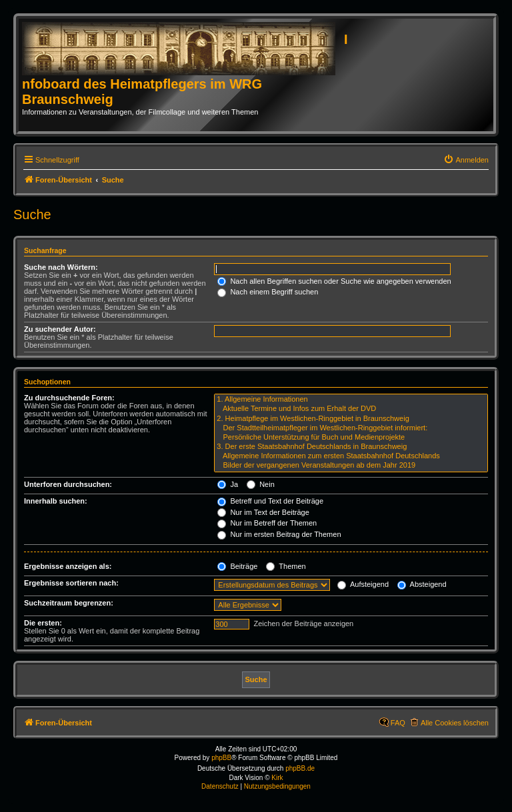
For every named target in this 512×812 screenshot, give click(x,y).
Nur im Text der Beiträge (263, 512)
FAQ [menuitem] (398, 723)
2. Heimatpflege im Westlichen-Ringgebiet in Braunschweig (351, 419)
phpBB (221, 758)
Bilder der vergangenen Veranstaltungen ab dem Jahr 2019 (351, 466)
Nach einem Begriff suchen (268, 292)
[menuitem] (466, 160)
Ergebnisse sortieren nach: (71, 583)
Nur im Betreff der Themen (267, 523)
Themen (286, 566)
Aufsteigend (363, 584)
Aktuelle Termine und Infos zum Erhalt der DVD (351, 409)
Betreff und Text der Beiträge (270, 501)
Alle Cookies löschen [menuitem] (455, 723)
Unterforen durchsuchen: (68, 484)
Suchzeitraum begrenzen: (69, 603)
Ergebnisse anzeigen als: (68, 566)
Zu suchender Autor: (60, 329)
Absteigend (422, 584)
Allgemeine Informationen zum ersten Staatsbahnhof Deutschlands (351, 456)
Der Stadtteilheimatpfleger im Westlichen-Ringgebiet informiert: (351, 428)
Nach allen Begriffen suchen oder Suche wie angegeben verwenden (334, 281)
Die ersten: (43, 623)
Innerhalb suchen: (56, 501)
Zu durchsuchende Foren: (69, 398)
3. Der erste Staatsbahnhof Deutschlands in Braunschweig (351, 447)
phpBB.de (300, 768)
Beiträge (237, 566)
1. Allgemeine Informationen (351, 400)
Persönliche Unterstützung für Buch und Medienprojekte (351, 438)
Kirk (277, 778)
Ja (228, 484)
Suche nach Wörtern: (61, 267)
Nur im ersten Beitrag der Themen (279, 534)
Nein (261, 484)
